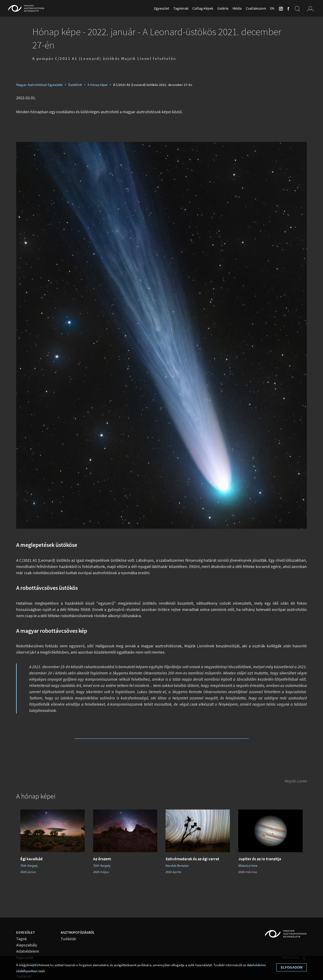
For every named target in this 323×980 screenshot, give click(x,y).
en (272, 8)
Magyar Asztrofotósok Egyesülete (39, 85)
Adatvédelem (28, 951)
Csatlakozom (256, 8)
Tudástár (69, 939)
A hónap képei (97, 85)
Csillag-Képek (203, 8)
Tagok (22, 939)
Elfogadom (292, 967)
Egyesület (162, 8)
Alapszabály (27, 945)
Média (237, 8)
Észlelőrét (75, 85)
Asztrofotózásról (78, 932)
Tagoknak (181, 8)
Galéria (223, 8)
